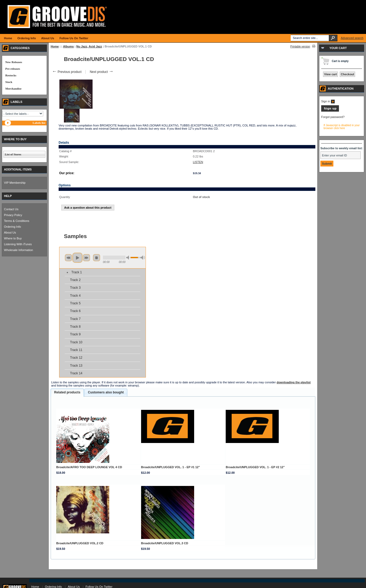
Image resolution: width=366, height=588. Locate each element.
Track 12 (76, 358)
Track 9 (75, 334)
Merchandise (13, 89)
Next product (101, 72)
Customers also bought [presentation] (106, 392)
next (86, 258)
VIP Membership (15, 183)
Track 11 (76, 350)
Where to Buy (13, 238)
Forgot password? (333, 117)
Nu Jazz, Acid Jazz (89, 46)
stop (97, 258)
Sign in (328, 101)
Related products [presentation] (67, 392)
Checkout (347, 74)
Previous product (67, 72)
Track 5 (75, 303)
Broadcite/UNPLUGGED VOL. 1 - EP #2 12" (255, 467)
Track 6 (75, 311)
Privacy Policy (13, 215)
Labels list (39, 123)
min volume (129, 258)
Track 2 (75, 280)
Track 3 (75, 288)
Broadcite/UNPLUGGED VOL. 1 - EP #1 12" (171, 467)
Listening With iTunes (18, 244)
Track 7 (75, 319)
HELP (8, 196)
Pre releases (13, 69)
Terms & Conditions (17, 221)
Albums (68, 46)
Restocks (11, 75)
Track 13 (76, 366)
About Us (10, 232)
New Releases (14, 62)
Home (55, 46)
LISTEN (198, 162)
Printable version (300, 47)
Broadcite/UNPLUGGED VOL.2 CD (80, 543)
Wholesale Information (18, 250)
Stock (9, 82)
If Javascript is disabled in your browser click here (342, 127)
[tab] (67, 393)
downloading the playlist (294, 382)
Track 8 (75, 327)
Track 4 (75, 296)
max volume (143, 258)
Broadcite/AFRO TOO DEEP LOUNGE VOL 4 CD (89, 467)
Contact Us (11, 209)
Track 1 (77, 272)
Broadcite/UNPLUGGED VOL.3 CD (165, 543)
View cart (330, 74)
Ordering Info (12, 227)
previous (68, 258)
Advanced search (352, 38)
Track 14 (76, 373)
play (77, 258)
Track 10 (76, 342)
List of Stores (13, 154)
